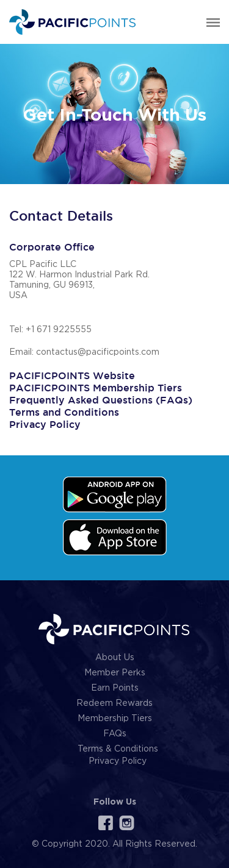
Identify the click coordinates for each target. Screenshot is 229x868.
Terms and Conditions (64, 412)
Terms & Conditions (118, 749)
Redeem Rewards (114, 703)
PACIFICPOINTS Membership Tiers (96, 388)
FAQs (115, 734)
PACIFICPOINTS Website (72, 376)
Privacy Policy (45, 425)
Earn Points (115, 688)
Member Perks (115, 673)
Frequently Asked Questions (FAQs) (101, 400)
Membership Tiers (115, 719)
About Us (115, 658)
